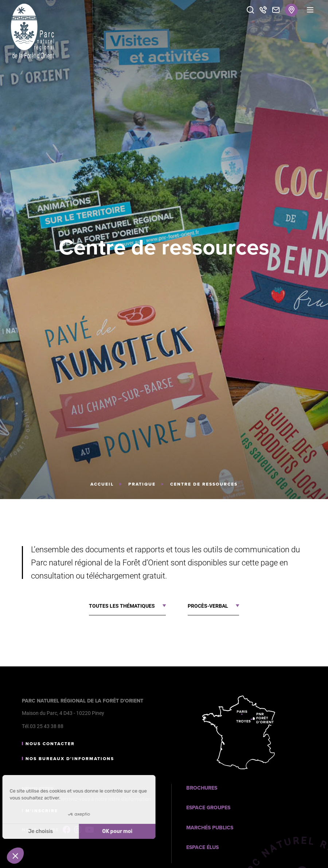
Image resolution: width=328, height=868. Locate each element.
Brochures (202, 788)
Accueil (102, 484)
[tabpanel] (164, 250)
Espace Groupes (208, 808)
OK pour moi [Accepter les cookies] (89, 831)
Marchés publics (210, 828)
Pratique (142, 484)
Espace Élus (202, 847)
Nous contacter (50, 744)
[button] (15, 856)
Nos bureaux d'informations (70, 759)
